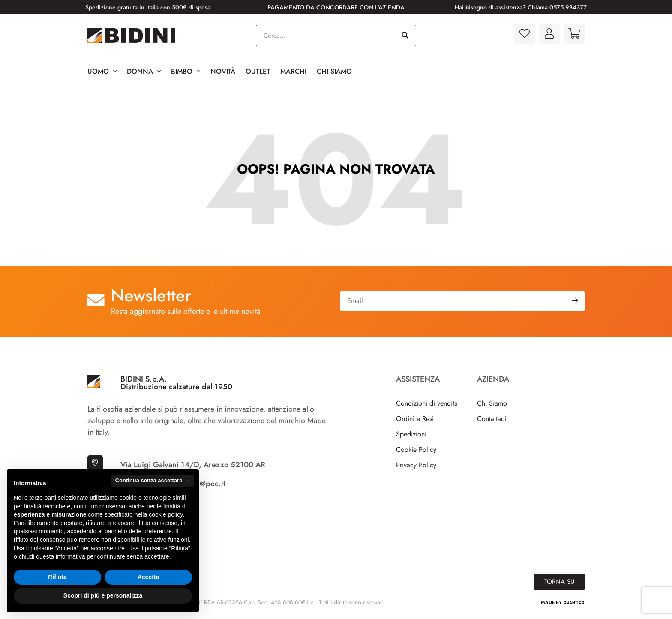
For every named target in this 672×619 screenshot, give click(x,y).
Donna (144, 72)
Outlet (258, 71)
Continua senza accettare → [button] (152, 480)
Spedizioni (411, 434)
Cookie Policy (416, 449)
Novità (223, 71)
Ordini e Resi (415, 419)
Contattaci (492, 419)
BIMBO (186, 72)
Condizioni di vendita (427, 403)
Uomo (102, 72)
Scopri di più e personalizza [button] (103, 595)
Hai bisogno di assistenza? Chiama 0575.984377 (521, 7)
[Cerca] (405, 36)
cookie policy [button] (166, 514)
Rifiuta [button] (57, 577)
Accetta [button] (148, 577)
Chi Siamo (334, 71)
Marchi (293, 71)
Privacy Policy (416, 465)
